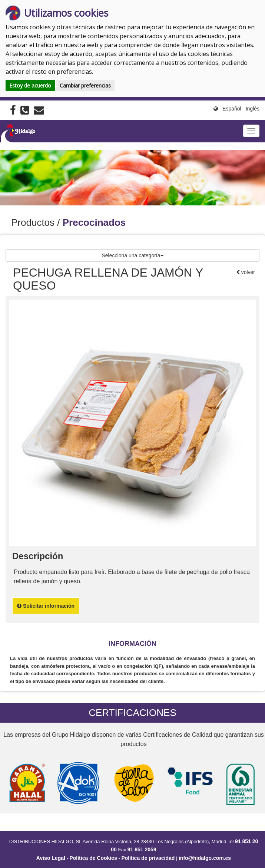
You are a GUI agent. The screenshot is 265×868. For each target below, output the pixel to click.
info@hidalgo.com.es (205, 858)
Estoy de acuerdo (30, 85)
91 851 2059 (142, 849)
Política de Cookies (93, 858)
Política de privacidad (148, 858)
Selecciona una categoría (133, 255)
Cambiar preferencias (85, 85)
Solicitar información (46, 606)
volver (247, 272)
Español (232, 109)
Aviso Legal (51, 858)
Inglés (253, 109)
